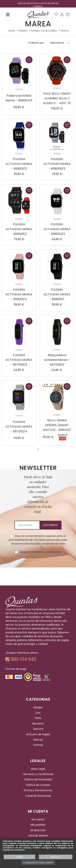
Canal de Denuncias (38, 796)
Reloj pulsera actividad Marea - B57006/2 (57, 360)
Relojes (38, 707)
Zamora (38, 729)
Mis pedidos (38, 825)
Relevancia (57, 43)
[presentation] (38, 565)
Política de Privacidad (38, 780)
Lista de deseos (38, 836)
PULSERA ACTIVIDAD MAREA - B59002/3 (57, 229)
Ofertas (38, 745)
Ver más (60, 544)
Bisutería (38, 724)
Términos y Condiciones (38, 774)
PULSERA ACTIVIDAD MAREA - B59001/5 (19, 164)
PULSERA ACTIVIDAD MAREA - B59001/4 (19, 294)
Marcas (38, 740)
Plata (38, 718)
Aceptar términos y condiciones (40, 552)
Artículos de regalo (38, 734)
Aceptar (19, 857)
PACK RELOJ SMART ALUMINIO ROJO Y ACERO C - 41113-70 (57, 98)
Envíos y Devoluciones (38, 790)
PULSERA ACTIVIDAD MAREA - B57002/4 (19, 427)
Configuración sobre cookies (38, 862)
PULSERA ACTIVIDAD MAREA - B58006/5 (57, 164)
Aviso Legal (38, 769)
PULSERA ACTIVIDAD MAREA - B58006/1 (19, 229)
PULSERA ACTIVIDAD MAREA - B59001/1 (57, 294)
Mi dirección (38, 830)
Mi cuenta (38, 819)
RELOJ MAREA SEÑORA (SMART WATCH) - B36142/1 (57, 425)
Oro (38, 713)
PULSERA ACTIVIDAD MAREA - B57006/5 (19, 360)
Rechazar (56, 857)
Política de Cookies (38, 785)
